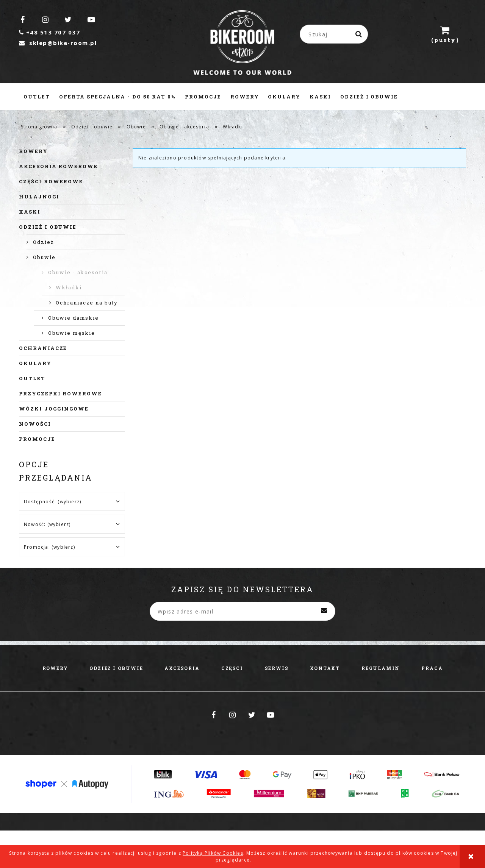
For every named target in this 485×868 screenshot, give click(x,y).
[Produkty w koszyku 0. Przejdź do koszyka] (445, 34)
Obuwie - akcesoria (78, 272)
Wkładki (69, 287)
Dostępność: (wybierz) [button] (52, 502)
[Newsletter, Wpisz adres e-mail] (242, 611)
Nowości (35, 424)
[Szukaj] (359, 34)
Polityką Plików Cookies (213, 853)
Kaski (30, 212)
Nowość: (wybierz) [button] (47, 524)
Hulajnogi (39, 197)
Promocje (37, 439)
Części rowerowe (51, 181)
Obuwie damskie (74, 318)
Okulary (35, 363)
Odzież (44, 242)
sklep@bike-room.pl (58, 43)
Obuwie (44, 257)
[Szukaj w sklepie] (335, 34)
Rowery (33, 151)
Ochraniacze (43, 348)
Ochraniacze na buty (87, 303)
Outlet (32, 378)
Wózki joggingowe (54, 409)
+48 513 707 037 (49, 32)
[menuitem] (37, 97)
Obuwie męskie (72, 333)
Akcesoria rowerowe (58, 166)
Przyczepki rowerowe (60, 393)
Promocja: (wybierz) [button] (49, 547)
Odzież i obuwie (48, 227)
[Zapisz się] (324, 611)
